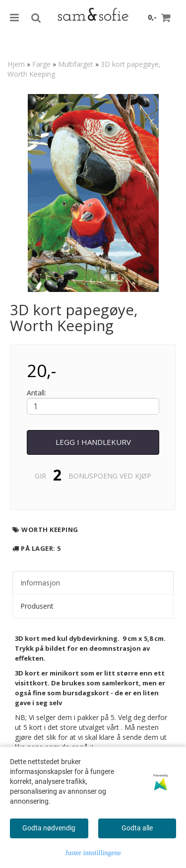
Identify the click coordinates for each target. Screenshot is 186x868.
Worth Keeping (50, 530)
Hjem (16, 64)
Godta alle (137, 828)
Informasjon (40, 583)
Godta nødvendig (49, 828)
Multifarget (76, 64)
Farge (41, 64)
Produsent (37, 606)
